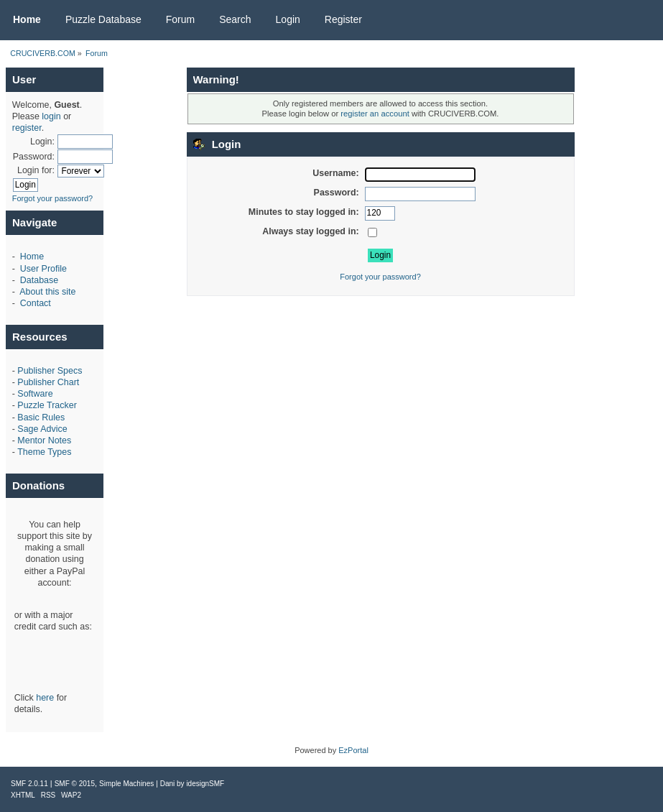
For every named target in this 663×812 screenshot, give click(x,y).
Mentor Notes (44, 440)
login (51, 116)
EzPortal (353, 750)
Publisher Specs (50, 371)
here (45, 698)
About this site (47, 292)
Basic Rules (41, 417)
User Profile (43, 269)
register (27, 128)
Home (32, 257)
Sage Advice (42, 429)
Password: (34, 157)
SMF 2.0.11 (29, 784)
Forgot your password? (53, 198)
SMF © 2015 (75, 784)
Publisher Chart (48, 382)
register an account (375, 114)
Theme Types (44, 452)
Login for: (36, 170)
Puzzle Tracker (47, 405)
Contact (36, 303)
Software (35, 394)
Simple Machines (126, 784)
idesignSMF (205, 784)
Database (39, 280)
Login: (42, 142)
